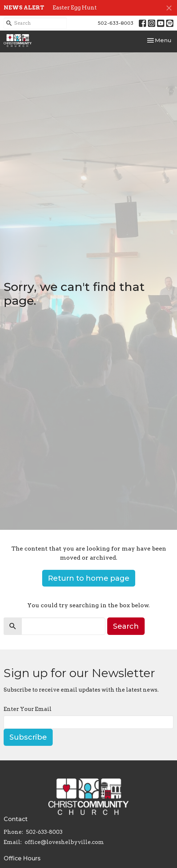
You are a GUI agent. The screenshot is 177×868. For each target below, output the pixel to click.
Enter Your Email (28, 709)
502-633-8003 (116, 23)
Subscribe (28, 737)
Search (126, 626)
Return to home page (89, 578)
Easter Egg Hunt (75, 8)
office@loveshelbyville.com (64, 842)
